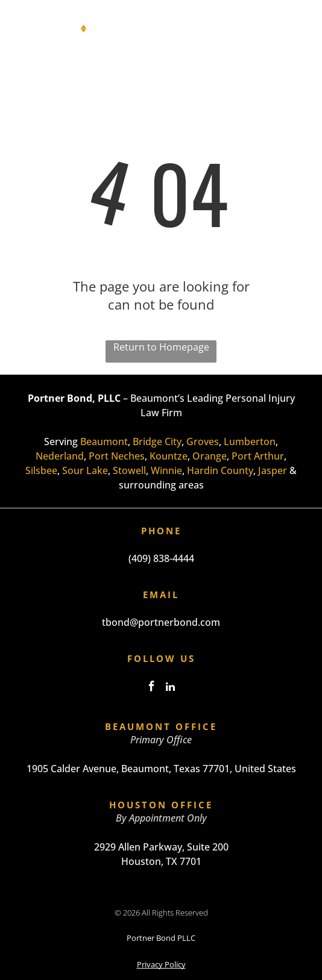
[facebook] (152, 688)
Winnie (166, 470)
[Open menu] (297, 31)
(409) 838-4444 (161, 558)
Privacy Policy (161, 964)
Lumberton (250, 442)
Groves (203, 442)
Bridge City (157, 442)
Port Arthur (258, 456)
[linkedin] (171, 688)
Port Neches (117, 456)
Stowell (129, 470)
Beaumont (104, 442)
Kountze (169, 456)
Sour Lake (85, 470)
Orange (210, 456)
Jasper (273, 470)
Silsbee (41, 470)
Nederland (60, 456)
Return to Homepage (161, 347)
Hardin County (220, 470)
